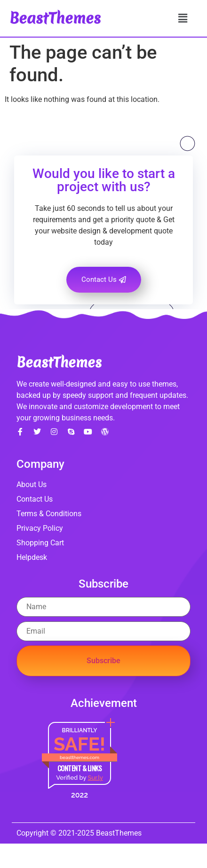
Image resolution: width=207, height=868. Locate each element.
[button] (183, 18)
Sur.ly (95, 778)
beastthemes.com (80, 757)
